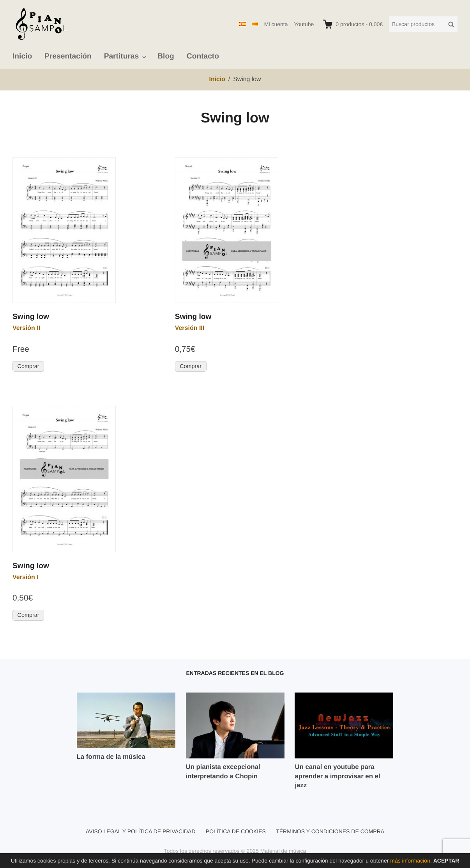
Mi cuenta (276, 24)
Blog (166, 56)
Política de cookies (236, 831)
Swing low (31, 317)
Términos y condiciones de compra (330, 831)
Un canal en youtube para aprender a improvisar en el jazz (337, 776)
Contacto (203, 56)
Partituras (122, 56)
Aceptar (446, 861)
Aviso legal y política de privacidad (141, 831)
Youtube (304, 24)
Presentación (68, 56)
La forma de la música (111, 757)
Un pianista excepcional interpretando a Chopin (223, 771)
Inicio (22, 56)
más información (410, 861)
